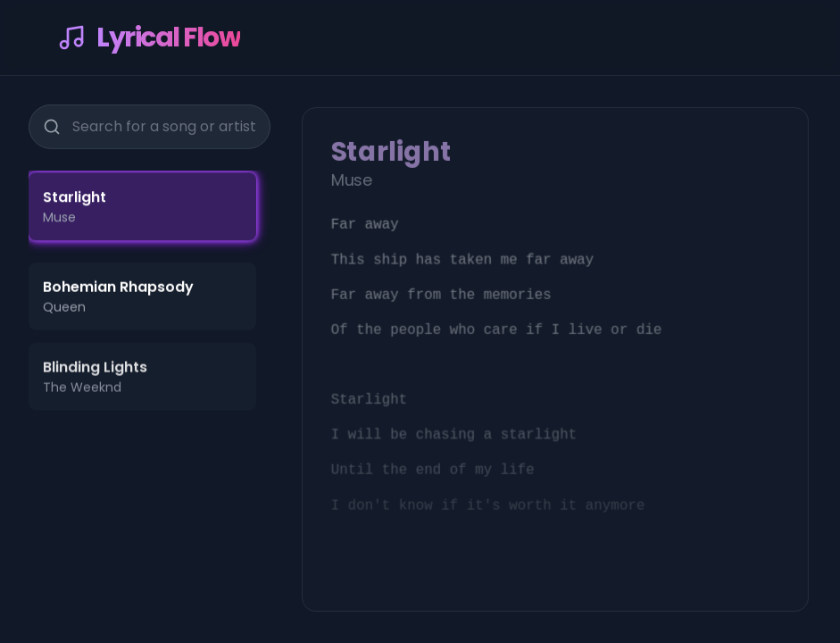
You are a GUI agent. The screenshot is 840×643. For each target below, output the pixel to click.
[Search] (51, 124)
